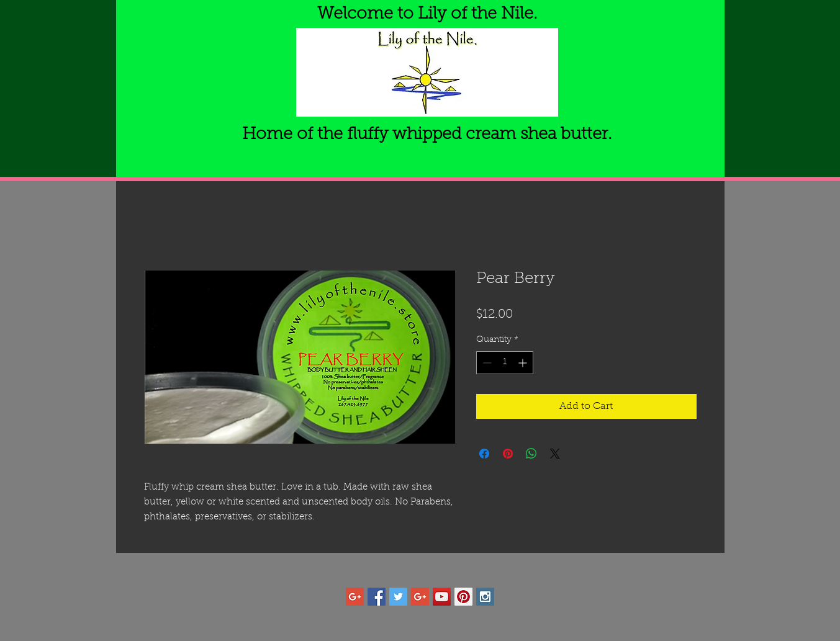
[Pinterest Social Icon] (463, 597)
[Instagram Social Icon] (485, 597)
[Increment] (524, 363)
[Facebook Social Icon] (377, 597)
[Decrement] (486, 363)
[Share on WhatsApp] (531, 454)
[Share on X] (555, 454)
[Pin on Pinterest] (508, 454)
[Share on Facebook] (484, 454)
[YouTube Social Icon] (442, 597)
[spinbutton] (505, 363)
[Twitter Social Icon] (398, 597)
